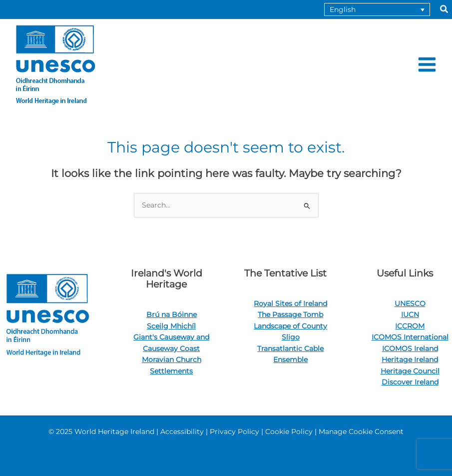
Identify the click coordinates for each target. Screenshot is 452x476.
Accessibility (182, 431)
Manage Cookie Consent (361, 431)
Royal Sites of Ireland (290, 303)
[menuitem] (377, 9)
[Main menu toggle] (427, 65)
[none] (377, 9)
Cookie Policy (289, 431)
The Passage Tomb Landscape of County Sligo (290, 326)
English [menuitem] (343, 9)
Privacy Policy (234, 431)
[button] (445, 9)
